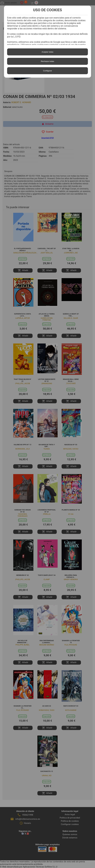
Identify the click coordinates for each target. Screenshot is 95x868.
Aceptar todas (48, 52)
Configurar (48, 71)
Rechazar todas (47, 61)
